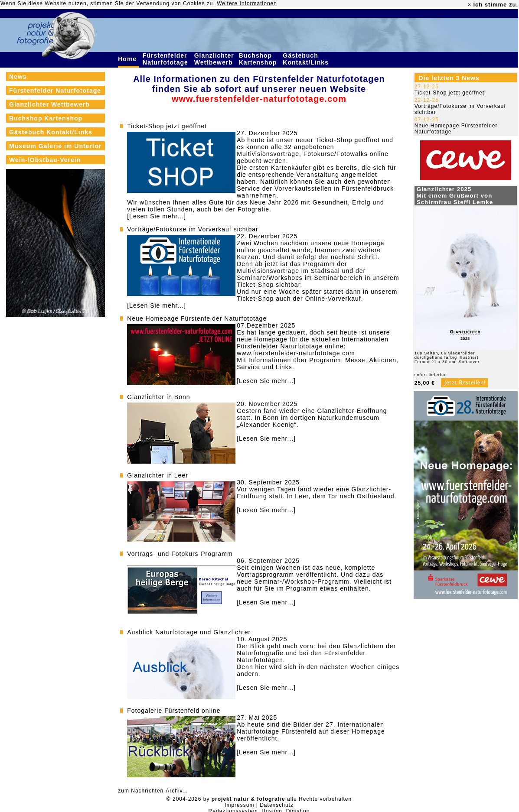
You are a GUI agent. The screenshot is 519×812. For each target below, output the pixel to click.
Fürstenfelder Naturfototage (166, 59)
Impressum (239, 805)
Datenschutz (277, 805)
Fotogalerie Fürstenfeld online (174, 711)
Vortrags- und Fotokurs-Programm (180, 554)
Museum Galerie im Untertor (55, 146)
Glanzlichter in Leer (158, 475)
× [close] (470, 5)
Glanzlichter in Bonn (158, 397)
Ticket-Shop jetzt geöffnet (167, 126)
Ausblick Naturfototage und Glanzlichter (189, 632)
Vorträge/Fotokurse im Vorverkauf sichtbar (193, 229)
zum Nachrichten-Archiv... (153, 791)
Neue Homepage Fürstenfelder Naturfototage (197, 318)
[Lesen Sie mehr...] (157, 216)
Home (128, 59)
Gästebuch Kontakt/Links (307, 59)
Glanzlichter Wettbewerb (215, 59)
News (18, 77)
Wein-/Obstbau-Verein (45, 160)
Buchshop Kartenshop (259, 59)
